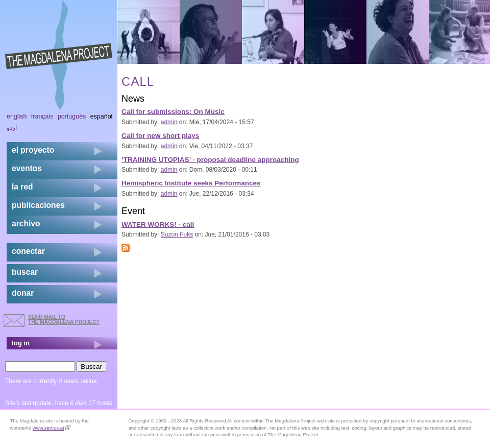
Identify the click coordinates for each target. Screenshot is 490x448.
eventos (27, 168)
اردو (12, 128)
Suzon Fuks (177, 234)
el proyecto (33, 150)
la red (22, 187)
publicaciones (38, 205)
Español (102, 116)
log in (21, 343)
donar (23, 293)
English (17, 116)
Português (72, 116)
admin (169, 122)
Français (42, 116)
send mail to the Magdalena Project (64, 320)
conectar (28, 251)
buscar (25, 272)
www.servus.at (52, 428)
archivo (26, 223)
